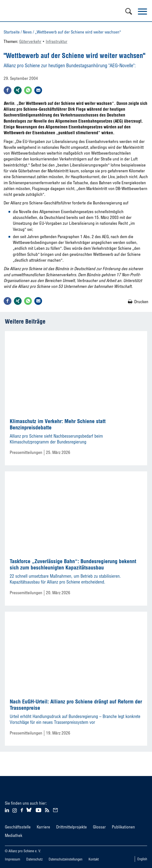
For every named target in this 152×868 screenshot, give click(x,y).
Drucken (141, 302)
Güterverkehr (30, 41)
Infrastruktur (57, 41)
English (142, 859)
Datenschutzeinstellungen (66, 859)
